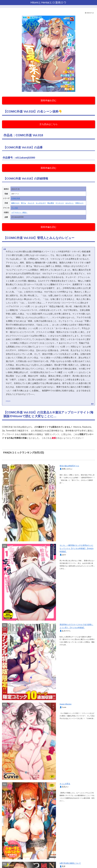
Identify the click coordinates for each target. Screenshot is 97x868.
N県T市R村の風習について (70, 863)
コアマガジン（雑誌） (19, 212)
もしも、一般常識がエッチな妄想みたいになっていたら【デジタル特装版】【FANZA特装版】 (77, 548)
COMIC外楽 (16, 198)
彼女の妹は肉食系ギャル (69, 466)
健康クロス (15, 203)
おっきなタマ (41, 203)
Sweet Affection (65, 704)
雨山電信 (51, 203)
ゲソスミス (60, 203)
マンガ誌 (15, 208)
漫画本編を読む (48, 100)
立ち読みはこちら (48, 124)
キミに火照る (65, 784)
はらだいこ (70, 203)
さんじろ (31, 203)
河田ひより (79, 203)
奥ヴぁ (24, 203)
